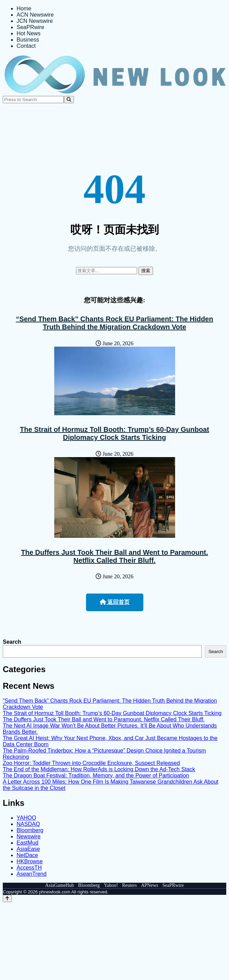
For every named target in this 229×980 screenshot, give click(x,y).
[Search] (69, 100)
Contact (26, 46)
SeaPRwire (30, 27)
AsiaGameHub (60, 885)
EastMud (27, 843)
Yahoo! (111, 885)
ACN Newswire (35, 15)
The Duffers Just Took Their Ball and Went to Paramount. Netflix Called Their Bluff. (115, 556)
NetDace (27, 855)
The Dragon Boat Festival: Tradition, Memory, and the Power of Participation (96, 776)
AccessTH (29, 868)
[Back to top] (7, 898)
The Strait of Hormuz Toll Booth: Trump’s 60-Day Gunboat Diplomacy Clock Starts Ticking (115, 433)
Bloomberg (30, 830)
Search (12, 642)
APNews (150, 885)
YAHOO (26, 818)
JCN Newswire (35, 21)
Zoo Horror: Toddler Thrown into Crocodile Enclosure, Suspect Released (91, 763)
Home (24, 8)
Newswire (28, 836)
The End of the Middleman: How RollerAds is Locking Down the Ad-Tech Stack (99, 769)
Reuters (129, 885)
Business (28, 40)
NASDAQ (28, 824)
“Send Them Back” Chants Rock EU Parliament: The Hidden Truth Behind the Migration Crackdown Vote (114, 323)
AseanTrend (32, 874)
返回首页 (115, 602)
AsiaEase (28, 849)
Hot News (28, 33)
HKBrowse (30, 861)
